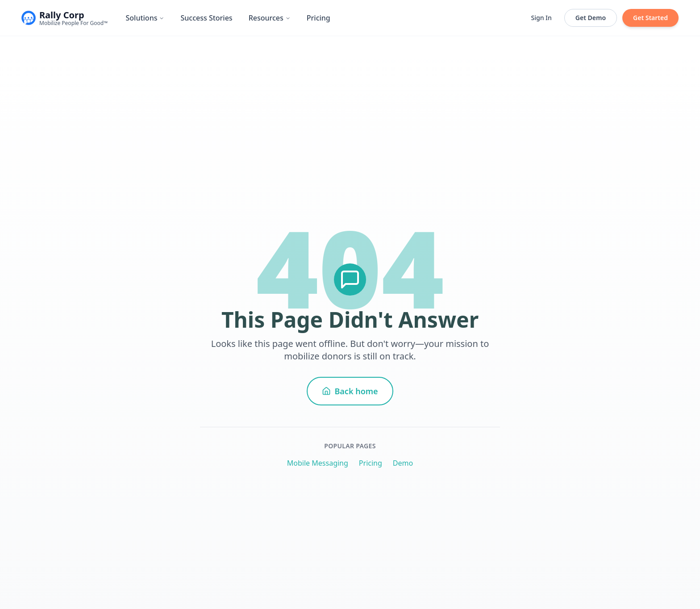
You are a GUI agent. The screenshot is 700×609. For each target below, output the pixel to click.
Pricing (319, 18)
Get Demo (591, 18)
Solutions (145, 18)
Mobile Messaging (318, 463)
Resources (270, 18)
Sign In (542, 18)
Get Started (650, 18)
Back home (350, 391)
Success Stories (206, 18)
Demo (403, 463)
